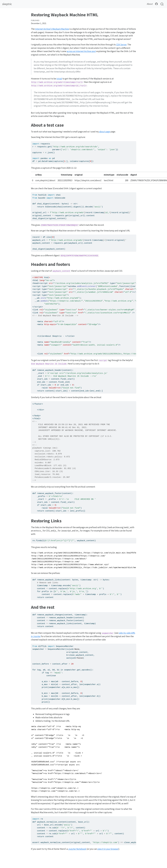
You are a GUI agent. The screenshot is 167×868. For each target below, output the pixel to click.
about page (105, 132)
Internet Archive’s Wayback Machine (52, 29)
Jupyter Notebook (77, 849)
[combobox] (162, 4)
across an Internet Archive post (81, 51)
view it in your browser (108, 849)
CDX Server (121, 45)
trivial (59, 79)
